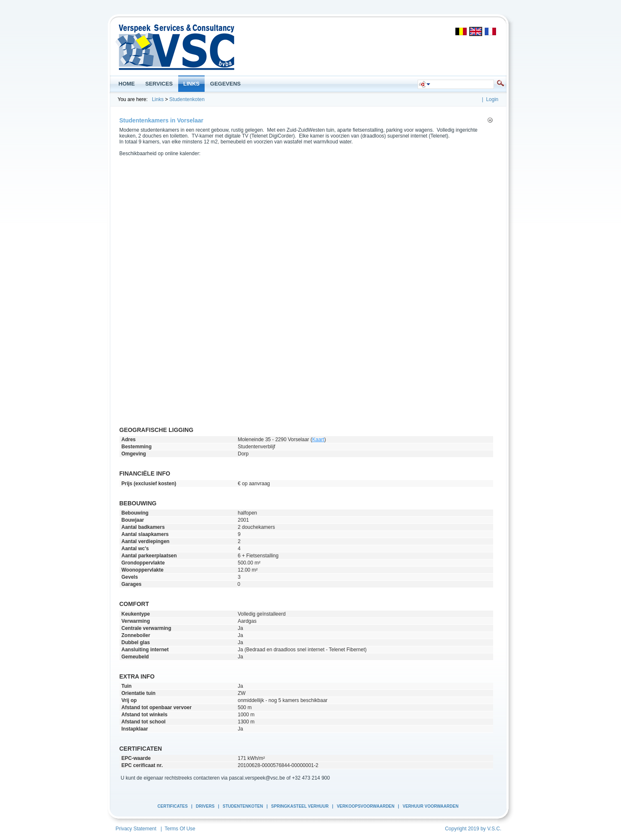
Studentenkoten (187, 99)
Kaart (318, 440)
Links (158, 99)
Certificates (173, 806)
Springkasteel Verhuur (300, 806)
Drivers (205, 806)
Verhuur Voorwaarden (430, 806)
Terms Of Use (180, 829)
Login (492, 99)
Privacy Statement (136, 829)
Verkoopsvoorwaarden (366, 806)
